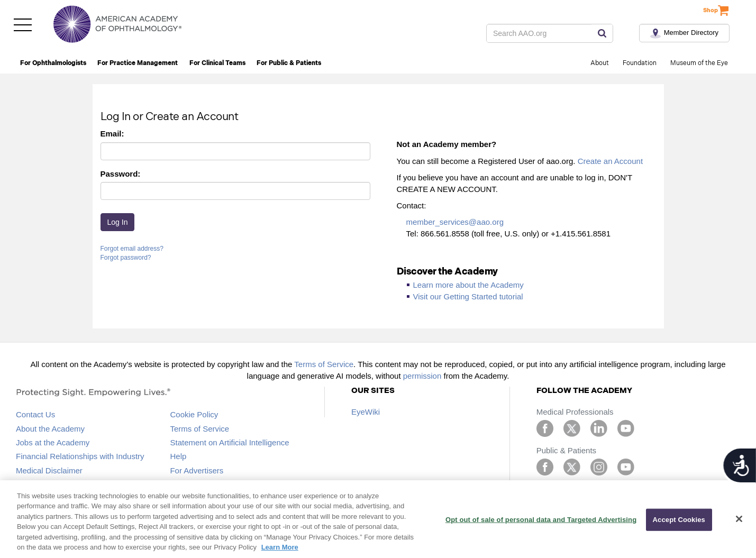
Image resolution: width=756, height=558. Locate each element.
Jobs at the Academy (53, 442)
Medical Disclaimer (49, 470)
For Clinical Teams (217, 63)
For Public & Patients (289, 63)
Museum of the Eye (699, 63)
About (600, 63)
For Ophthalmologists (53, 63)
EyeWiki (366, 412)
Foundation (640, 63)
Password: (121, 174)
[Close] (739, 519)
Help (178, 456)
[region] (378, 519)
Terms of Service (324, 364)
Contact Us (35, 414)
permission (422, 376)
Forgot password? (126, 258)
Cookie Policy (194, 414)
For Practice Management (138, 63)
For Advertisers (197, 470)
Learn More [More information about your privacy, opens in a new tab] (280, 547)
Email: (112, 134)
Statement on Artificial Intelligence (229, 442)
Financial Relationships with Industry (80, 456)
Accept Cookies (679, 520)
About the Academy (50, 429)
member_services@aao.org (455, 222)
